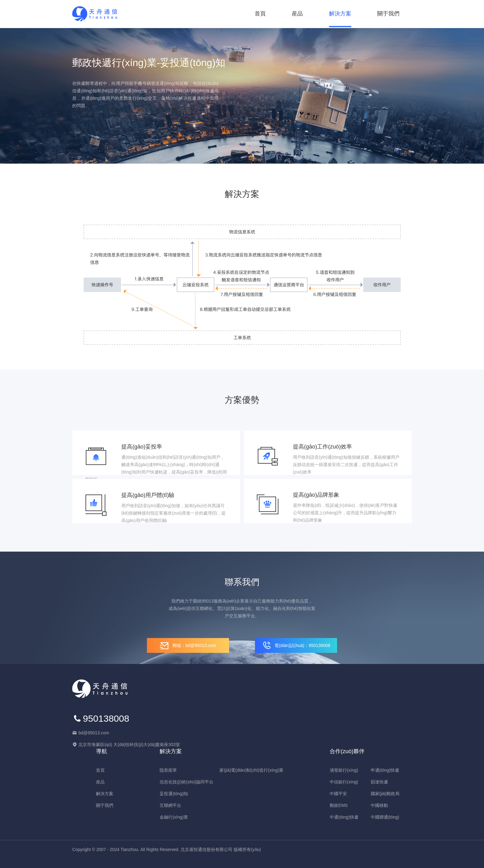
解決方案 (340, 14)
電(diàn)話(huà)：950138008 (296, 646)
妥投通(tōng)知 (174, 794)
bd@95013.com (94, 733)
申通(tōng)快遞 (385, 770)
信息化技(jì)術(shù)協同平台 (186, 782)
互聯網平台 (170, 805)
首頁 (260, 14)
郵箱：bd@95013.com (188, 646)
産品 (297, 14)
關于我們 (388, 14)
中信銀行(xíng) (344, 782)
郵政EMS (339, 805)
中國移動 (379, 805)
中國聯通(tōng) (385, 817)
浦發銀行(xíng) (344, 770)
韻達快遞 (379, 782)
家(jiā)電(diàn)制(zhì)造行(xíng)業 (251, 770)
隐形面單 (168, 770)
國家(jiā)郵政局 (385, 794)
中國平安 (338, 794)
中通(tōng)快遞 (344, 817)
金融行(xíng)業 (174, 817)
